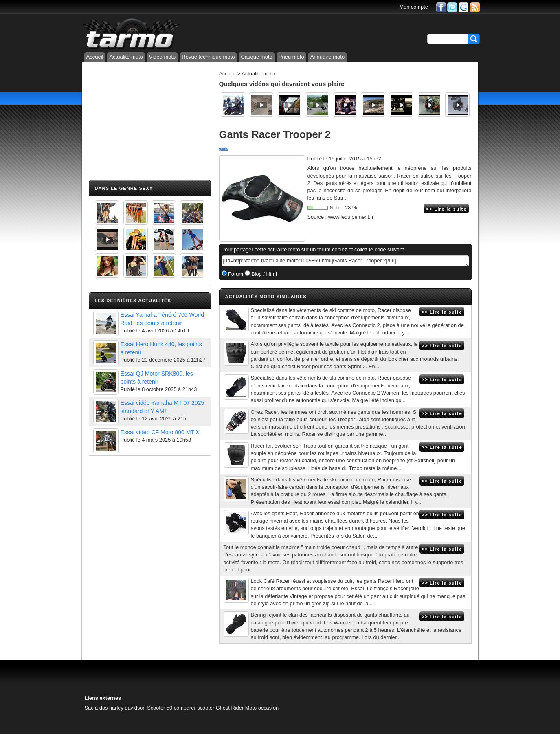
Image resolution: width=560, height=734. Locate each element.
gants (224, 149)
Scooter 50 (160, 708)
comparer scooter (194, 708)
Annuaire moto (328, 57)
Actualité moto (126, 57)
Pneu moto (291, 57)
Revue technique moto (208, 57)
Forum (235, 274)
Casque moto (256, 57)
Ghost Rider (230, 708)
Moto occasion (262, 708)
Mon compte (413, 7)
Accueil (95, 57)
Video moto (163, 57)
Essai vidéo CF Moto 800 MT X (160, 432)
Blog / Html (264, 274)
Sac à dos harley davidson (115, 708)
